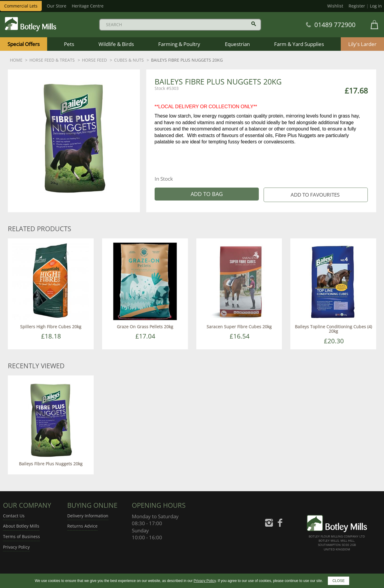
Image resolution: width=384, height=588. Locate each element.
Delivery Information (88, 516)
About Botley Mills (21, 526)
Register (357, 6)
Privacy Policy (16, 547)
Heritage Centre (88, 6)
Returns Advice (82, 526)
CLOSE (339, 581)
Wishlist (335, 6)
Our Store (57, 6)
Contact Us (14, 516)
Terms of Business (21, 536)
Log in (376, 6)
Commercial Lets (21, 6)
